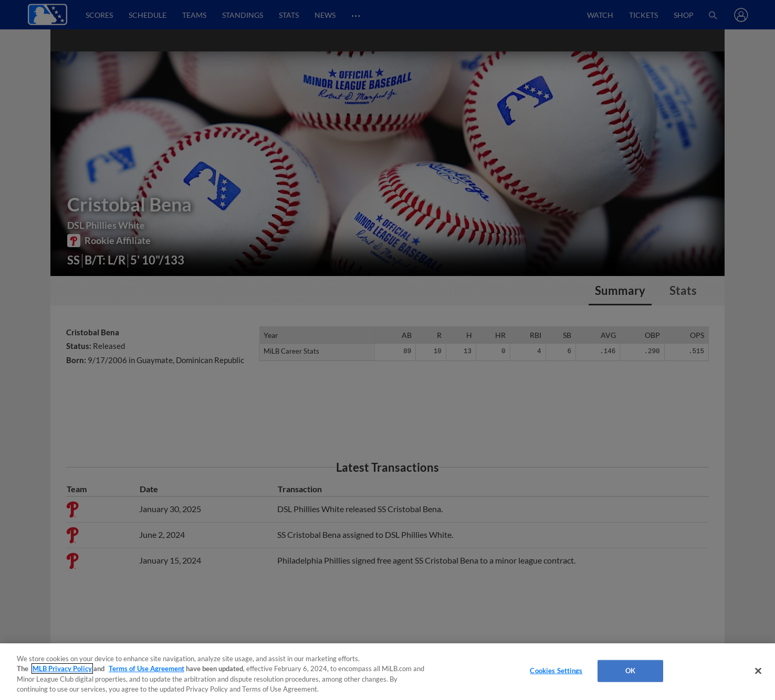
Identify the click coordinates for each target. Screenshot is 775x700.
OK (630, 671)
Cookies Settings (556, 671)
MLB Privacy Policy (62, 669)
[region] (387, 672)
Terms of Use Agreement (146, 669)
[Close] (758, 671)
